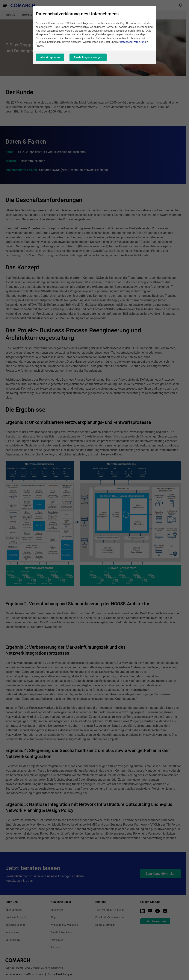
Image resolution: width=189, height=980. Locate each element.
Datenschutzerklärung (133, 42)
